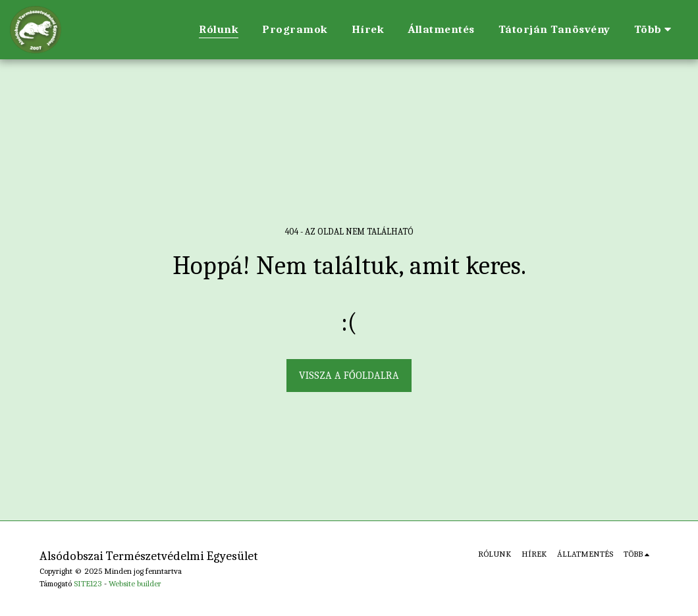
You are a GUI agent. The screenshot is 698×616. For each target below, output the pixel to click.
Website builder (135, 583)
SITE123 (88, 583)
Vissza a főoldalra (349, 376)
